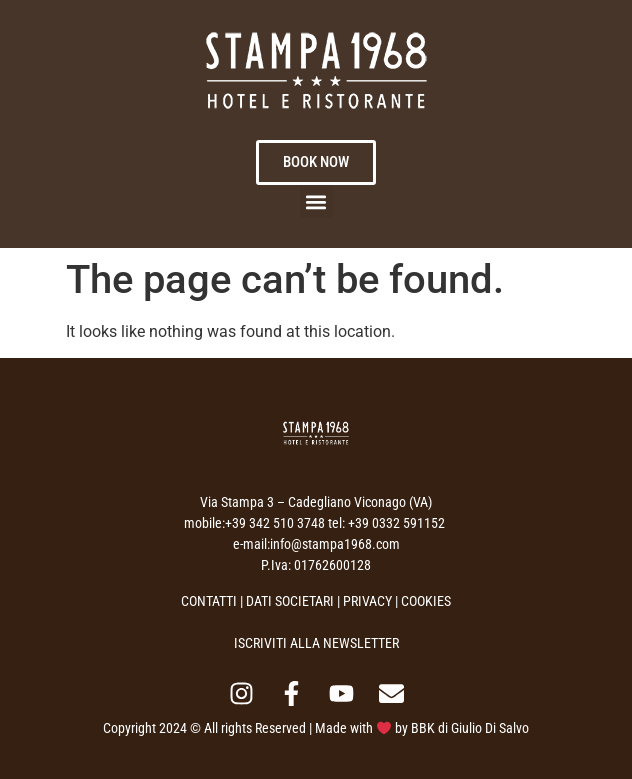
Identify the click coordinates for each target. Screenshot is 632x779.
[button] (316, 201)
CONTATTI (209, 601)
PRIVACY (367, 601)
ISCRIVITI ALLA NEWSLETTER (316, 643)
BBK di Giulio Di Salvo (470, 728)
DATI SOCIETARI (290, 601)
